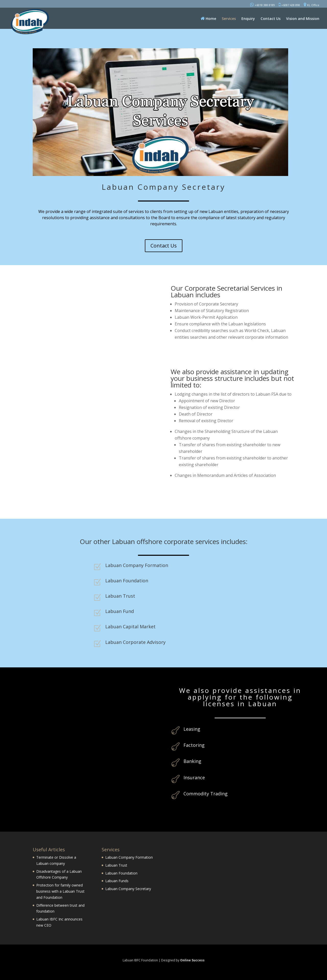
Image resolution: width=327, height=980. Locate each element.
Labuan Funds (117, 881)
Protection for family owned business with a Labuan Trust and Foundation (60, 891)
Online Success (192, 960)
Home (208, 19)
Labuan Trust (120, 596)
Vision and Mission (303, 19)
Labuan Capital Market (130, 627)
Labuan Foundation (127, 581)
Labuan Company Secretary (128, 889)
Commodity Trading (206, 794)
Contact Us (271, 19)
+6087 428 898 (289, 5)
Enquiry (248, 19)
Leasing (192, 729)
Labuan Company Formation (137, 565)
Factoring (194, 745)
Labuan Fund (120, 611)
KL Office (312, 5)
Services (229, 19)
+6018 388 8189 (262, 5)
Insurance (194, 777)
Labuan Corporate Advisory (135, 642)
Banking (192, 761)
